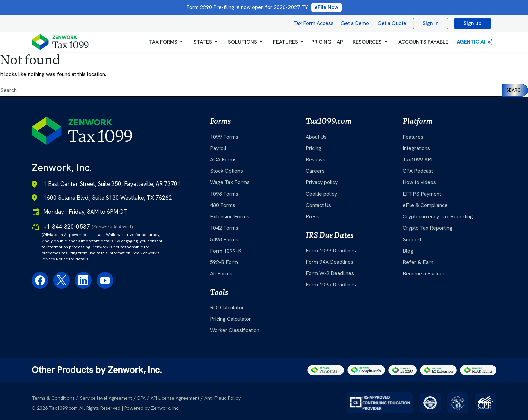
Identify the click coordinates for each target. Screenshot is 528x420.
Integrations (416, 148)
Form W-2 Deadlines (330, 273)
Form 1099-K (226, 251)
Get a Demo (355, 23)
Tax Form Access (313, 23)
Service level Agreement (106, 398)
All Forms (221, 274)
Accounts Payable (423, 42)
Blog (408, 251)
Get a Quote (392, 23)
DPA (141, 398)
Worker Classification (235, 330)
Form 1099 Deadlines (331, 250)
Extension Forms (230, 217)
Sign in (431, 23)
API (341, 42)
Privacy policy (322, 182)
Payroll (218, 148)
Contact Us (318, 205)
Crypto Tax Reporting (428, 228)
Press (312, 217)
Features (413, 137)
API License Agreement (175, 398)
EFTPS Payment (422, 194)
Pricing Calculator (230, 319)
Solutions (243, 42)
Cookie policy (321, 194)
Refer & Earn (418, 262)
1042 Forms (224, 228)
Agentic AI (475, 42)
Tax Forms (163, 42)
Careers (315, 171)
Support (412, 239)
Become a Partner (424, 274)
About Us (316, 137)
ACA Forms (223, 160)
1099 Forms (224, 137)
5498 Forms (224, 239)
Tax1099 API (417, 160)
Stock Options (226, 171)
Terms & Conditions (53, 398)
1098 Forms (224, 194)
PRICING (321, 42)
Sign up (472, 23)
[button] (166, 42)
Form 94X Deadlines (329, 262)
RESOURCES (367, 42)
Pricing (313, 148)
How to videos (419, 182)
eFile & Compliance (425, 205)
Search (515, 90)
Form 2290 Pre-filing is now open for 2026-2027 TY (264, 7)
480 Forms (223, 205)
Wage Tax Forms (230, 182)
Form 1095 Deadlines (331, 285)
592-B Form (224, 262)
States (203, 42)
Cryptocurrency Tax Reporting (438, 217)
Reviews (315, 160)
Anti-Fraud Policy (222, 398)
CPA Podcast (418, 171)
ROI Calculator (227, 307)
